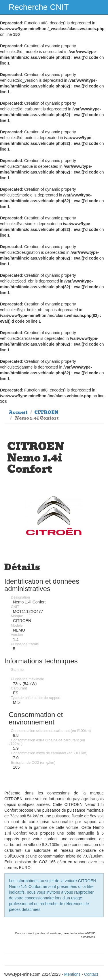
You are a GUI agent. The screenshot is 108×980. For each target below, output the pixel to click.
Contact (91, 974)
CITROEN (46, 412)
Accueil (18, 412)
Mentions (72, 974)
